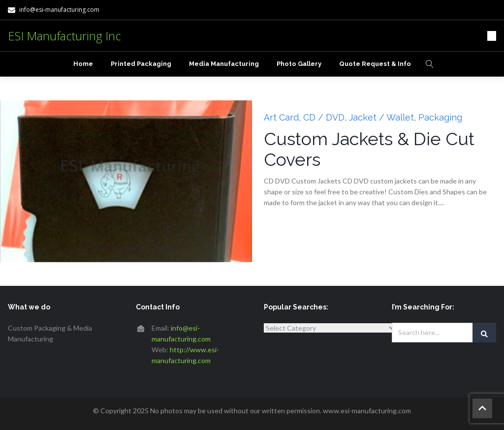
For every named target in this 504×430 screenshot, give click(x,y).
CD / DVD (324, 117)
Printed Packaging (141, 64)
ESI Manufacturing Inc (64, 36)
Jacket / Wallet (381, 117)
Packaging (440, 117)
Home (83, 64)
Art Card (281, 117)
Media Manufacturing (224, 64)
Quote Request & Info (375, 64)
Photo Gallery (299, 64)
